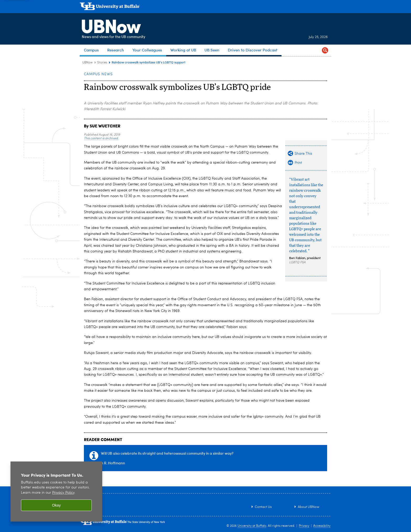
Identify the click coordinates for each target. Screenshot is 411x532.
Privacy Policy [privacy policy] (63, 493)
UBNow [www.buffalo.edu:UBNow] (88, 63)
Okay (56, 505)
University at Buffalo (252, 526)
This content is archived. (101, 138)
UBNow (110, 25)
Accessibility (322, 526)
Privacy (304, 526)
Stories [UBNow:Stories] (102, 63)
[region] (56, 491)
